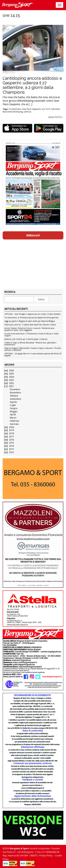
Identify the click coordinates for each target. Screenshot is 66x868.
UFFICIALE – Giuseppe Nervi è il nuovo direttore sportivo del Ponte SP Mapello (33, 355)
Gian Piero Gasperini (31, 109)
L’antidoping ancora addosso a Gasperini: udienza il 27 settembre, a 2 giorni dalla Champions (32, 85)
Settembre (15, 399)
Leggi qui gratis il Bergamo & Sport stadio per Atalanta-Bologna (30, 321)
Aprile (13, 414)
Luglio (13, 405)
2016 (11, 440)
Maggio (14, 411)
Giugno (14, 408)
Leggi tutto (55, 117)
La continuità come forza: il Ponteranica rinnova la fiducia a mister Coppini (32, 335)
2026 (11, 370)
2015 (11, 443)
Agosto (13, 402)
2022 (11, 383)
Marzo (13, 418)
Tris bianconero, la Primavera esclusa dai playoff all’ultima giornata (31, 318)
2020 (11, 427)
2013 (11, 449)
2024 (11, 377)
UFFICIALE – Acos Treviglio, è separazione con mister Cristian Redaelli (32, 314)
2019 (11, 430)
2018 (11, 433)
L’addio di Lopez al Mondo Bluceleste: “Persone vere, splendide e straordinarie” (30, 344)
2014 (11, 446)
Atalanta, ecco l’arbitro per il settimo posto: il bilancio (26, 339)
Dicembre (15, 389)
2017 (11, 437)
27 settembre (15, 109)
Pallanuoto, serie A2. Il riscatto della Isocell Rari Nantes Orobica (30, 325)
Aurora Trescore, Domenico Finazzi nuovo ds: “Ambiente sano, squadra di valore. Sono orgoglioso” (30, 329)
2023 (11, 380)
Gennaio (14, 424)
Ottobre (14, 396)
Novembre (15, 393)
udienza (27, 112)
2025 (11, 374)
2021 (11, 386)
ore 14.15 (46, 109)
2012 (11, 452)
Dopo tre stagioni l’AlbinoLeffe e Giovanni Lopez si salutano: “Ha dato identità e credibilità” (33, 349)
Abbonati (33, 235)
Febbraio (15, 421)
